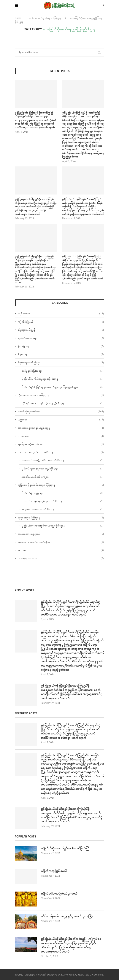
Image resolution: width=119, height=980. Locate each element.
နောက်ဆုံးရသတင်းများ (61, 411)
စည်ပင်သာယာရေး (61, 338)
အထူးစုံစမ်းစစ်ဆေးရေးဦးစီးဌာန (62, 509)
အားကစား (61, 550)
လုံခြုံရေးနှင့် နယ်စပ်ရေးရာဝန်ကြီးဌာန (61, 485)
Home (18, 18)
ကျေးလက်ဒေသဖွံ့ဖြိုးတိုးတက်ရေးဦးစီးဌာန (62, 460)
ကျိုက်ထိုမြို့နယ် (61, 322)
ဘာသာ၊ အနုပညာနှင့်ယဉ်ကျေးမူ (61, 428)
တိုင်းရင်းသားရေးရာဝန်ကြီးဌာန (61, 395)
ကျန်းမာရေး (61, 313)
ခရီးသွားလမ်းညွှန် (61, 330)
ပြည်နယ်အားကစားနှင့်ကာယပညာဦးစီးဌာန (62, 526)
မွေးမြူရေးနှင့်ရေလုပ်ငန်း (61, 444)
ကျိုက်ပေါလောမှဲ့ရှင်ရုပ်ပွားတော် (59, 894)
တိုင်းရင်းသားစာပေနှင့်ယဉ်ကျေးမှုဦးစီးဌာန (62, 403)
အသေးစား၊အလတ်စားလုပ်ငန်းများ (61, 542)
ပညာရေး (61, 419)
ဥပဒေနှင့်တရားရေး (61, 558)
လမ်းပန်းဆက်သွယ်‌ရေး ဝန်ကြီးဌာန (45, 18)
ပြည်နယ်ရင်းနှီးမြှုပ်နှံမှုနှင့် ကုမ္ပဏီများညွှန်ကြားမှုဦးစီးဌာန (62, 387)
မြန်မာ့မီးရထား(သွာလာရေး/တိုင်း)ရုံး (62, 468)
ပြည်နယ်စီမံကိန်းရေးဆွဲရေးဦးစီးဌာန (62, 379)
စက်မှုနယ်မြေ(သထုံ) (62, 371)
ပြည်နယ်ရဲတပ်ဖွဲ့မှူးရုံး (62, 493)
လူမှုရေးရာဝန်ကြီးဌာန (61, 517)
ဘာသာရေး (61, 436)
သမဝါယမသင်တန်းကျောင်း (62, 477)
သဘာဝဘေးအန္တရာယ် (61, 534)
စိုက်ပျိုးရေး (61, 346)
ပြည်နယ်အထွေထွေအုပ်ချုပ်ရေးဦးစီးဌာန (62, 501)
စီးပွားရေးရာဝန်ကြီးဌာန (61, 362)
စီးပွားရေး (61, 354)
